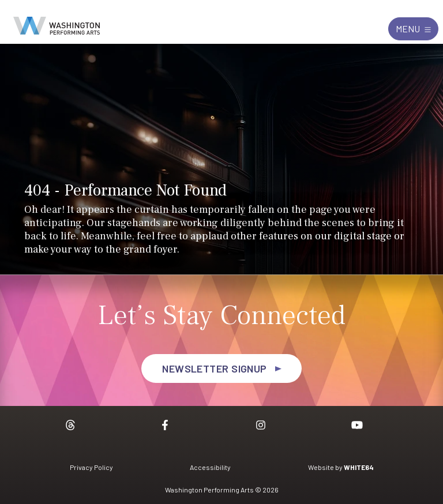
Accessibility (210, 467)
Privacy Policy (91, 467)
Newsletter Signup (215, 368)
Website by (341, 467)
